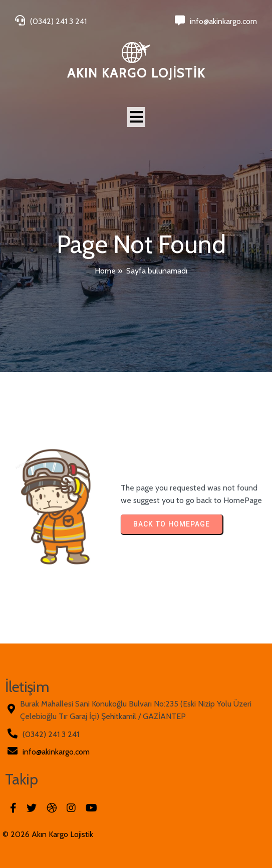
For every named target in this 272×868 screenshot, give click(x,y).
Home (105, 271)
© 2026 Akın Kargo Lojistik (48, 834)
